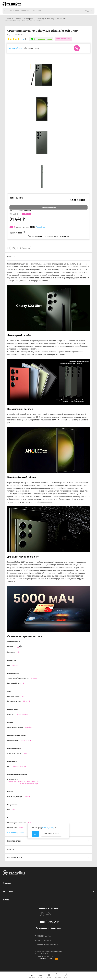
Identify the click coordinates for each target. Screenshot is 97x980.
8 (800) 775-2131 (48, 922)
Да (35, 834)
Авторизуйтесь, (16, 48)
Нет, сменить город (51, 834)
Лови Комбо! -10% (63, 39)
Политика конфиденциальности (46, 944)
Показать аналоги (48, 207)
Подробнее (40, 227)
